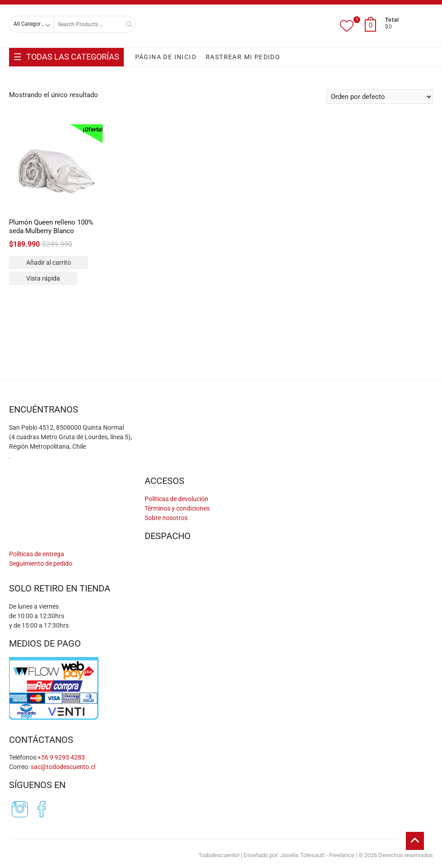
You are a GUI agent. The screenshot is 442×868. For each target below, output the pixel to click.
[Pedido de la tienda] (380, 97)
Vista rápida (43, 278)
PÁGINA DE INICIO (166, 57)
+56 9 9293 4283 (61, 757)
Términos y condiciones (177, 508)
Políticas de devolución (176, 499)
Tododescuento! (219, 855)
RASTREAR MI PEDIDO (243, 57)
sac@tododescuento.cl (63, 767)
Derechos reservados (406, 855)
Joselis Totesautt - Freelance (317, 855)
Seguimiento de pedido (41, 563)
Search (126, 24)
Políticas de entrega (37, 554)
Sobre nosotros (166, 518)
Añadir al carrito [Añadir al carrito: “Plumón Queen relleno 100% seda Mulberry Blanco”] (49, 263)
